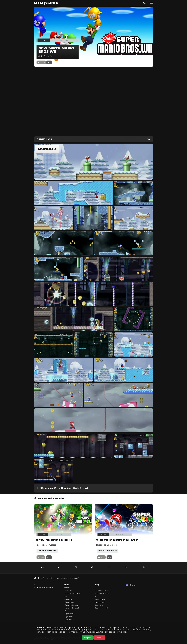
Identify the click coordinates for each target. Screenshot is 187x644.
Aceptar (87, 638)
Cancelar (99, 638)
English (133, 585)
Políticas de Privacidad (115, 632)
